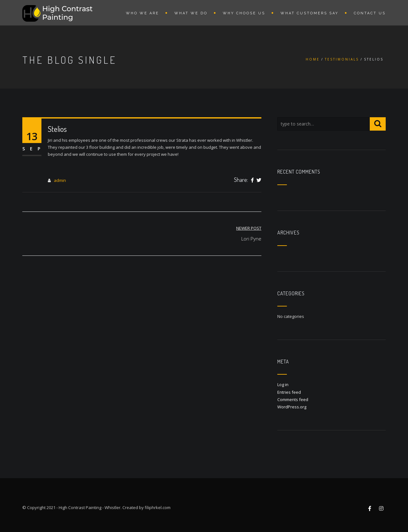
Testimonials (342, 59)
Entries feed (289, 392)
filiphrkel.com (158, 507)
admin (60, 180)
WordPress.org (292, 407)
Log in (283, 385)
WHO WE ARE (142, 13)
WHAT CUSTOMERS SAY (310, 13)
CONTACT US (370, 13)
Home (313, 59)
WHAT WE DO (191, 13)
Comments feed (293, 399)
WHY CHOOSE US (244, 13)
